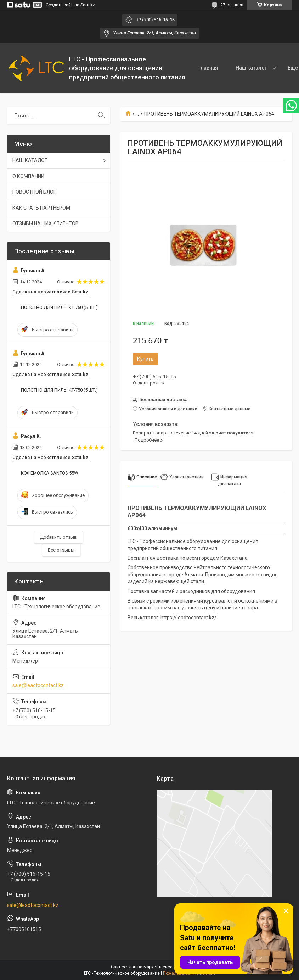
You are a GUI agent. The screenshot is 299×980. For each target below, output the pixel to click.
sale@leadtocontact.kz (38, 685)
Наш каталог (251, 68)
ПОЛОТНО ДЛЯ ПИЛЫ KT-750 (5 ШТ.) (59, 307)
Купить (145, 359)
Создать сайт (59, 5)
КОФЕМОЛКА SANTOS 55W (50, 473)
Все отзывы (61, 550)
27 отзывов (232, 5)
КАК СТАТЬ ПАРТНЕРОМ (41, 208)
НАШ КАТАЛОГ (30, 160)
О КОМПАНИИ (28, 176)
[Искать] (101, 116)
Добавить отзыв (58, 537)
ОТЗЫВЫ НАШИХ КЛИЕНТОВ (46, 223)
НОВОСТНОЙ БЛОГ (34, 192)
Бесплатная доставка (163, 400)
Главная (208, 68)
